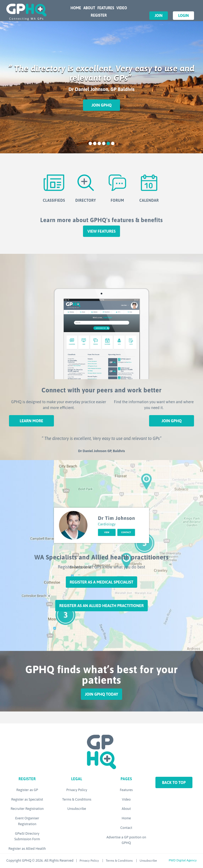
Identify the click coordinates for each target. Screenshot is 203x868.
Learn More (31, 421)
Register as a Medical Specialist (101, 582)
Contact (126, 828)
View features (102, 231)
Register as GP (27, 790)
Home (76, 8)
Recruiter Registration (27, 809)
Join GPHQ (101, 105)
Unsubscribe (77, 809)
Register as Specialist (27, 799)
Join (159, 16)
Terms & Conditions (77, 799)
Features (106, 8)
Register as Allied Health (27, 849)
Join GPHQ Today (101, 694)
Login (183, 16)
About (89, 8)
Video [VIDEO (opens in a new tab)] (122, 8)
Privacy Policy (77, 790)
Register (99, 15)
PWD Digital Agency (183, 860)
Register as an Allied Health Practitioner (101, 606)
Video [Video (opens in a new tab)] (126, 799)
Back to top (174, 782)
